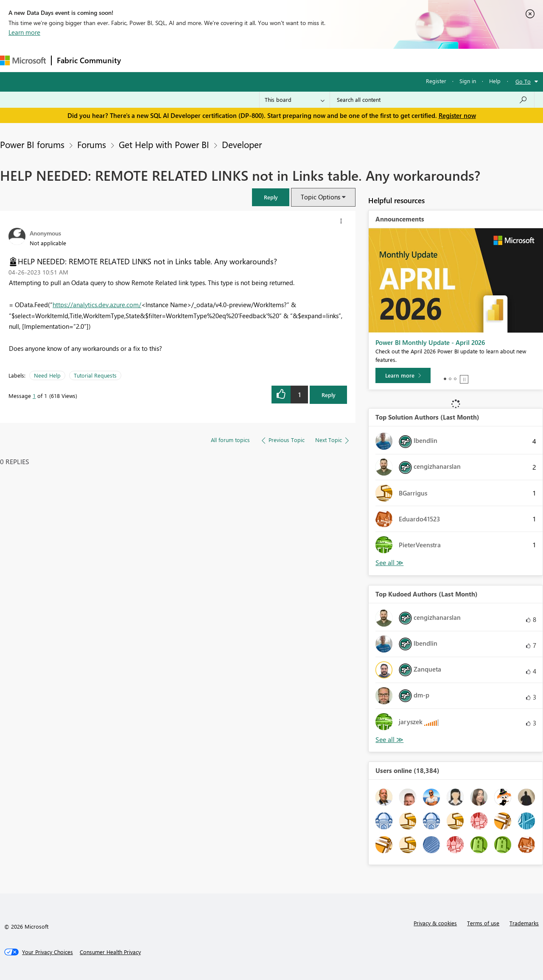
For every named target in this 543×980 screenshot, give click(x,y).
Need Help (47, 375)
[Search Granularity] (295, 100)
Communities (250, 60)
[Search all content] (432, 100)
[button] (271, 197)
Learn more (24, 32)
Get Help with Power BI (164, 144)
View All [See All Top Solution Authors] (389, 563)
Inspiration (178, 60)
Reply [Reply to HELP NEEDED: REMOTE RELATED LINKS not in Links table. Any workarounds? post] (329, 395)
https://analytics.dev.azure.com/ (97, 305)
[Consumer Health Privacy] (110, 952)
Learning (321, 60)
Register (436, 81)
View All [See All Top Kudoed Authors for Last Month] (389, 740)
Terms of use (483, 923)
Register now (457, 115)
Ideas (212, 60)
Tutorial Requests (95, 375)
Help (495, 81)
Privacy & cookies (435, 923)
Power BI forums (32, 144)
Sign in (468, 81)
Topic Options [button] (320, 197)
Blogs (288, 60)
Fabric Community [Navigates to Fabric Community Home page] (89, 60)
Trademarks (524, 923)
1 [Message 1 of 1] (34, 396)
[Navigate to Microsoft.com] (23, 60)
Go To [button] (523, 81)
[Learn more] (403, 375)
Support (357, 60)
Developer (242, 144)
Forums (140, 60)
